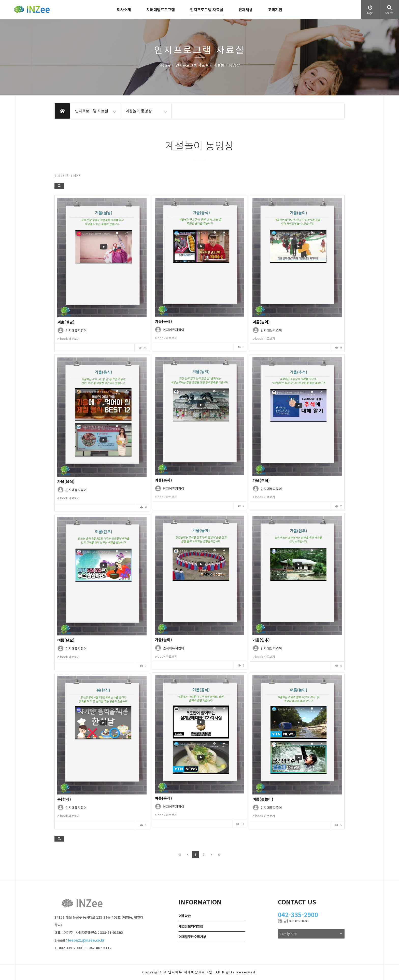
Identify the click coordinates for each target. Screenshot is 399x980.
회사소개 (124, 10)
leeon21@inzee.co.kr (86, 940)
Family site (311, 934)
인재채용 (246, 10)
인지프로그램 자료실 (207, 10)
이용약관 (185, 916)
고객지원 (275, 10)
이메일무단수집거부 (192, 937)
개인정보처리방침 (191, 926)
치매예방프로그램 (161, 10)
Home (165, 65)
